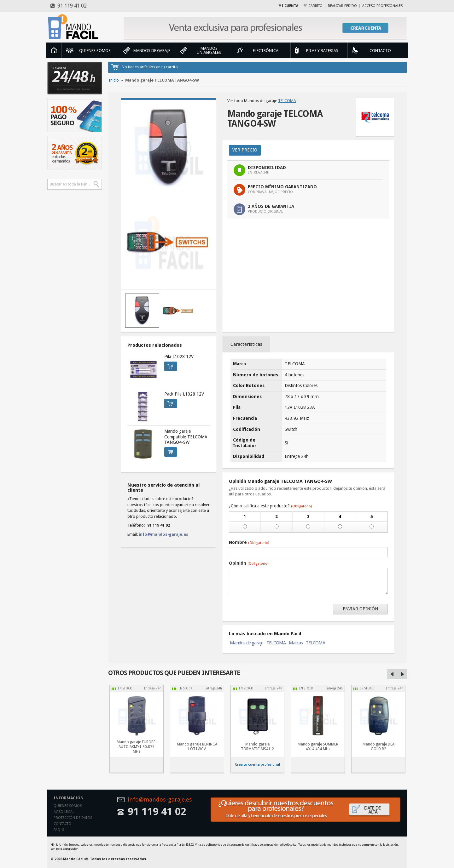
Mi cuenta (288, 6)
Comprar (169, 365)
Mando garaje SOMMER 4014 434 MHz (318, 747)
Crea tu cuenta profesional (257, 764)
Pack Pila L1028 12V (184, 394)
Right (402, 674)
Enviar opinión (360, 609)
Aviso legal (64, 812)
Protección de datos (73, 818)
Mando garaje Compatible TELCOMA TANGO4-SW (186, 437)
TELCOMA (287, 101)
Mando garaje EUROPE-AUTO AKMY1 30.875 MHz (137, 747)
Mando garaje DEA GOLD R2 (378, 747)
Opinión (249, 563)
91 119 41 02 (69, 6)
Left (392, 674)
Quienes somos (68, 806)
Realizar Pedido (342, 6)
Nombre (249, 542)
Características (246, 344)
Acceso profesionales (382, 6)
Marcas (296, 643)
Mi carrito (313, 6)
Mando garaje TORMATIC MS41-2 (257, 747)
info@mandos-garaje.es (163, 534)
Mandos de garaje (247, 643)
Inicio (54, 50)
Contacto (62, 824)
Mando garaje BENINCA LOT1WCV (197, 747)
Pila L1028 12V (179, 357)
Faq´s (59, 830)
